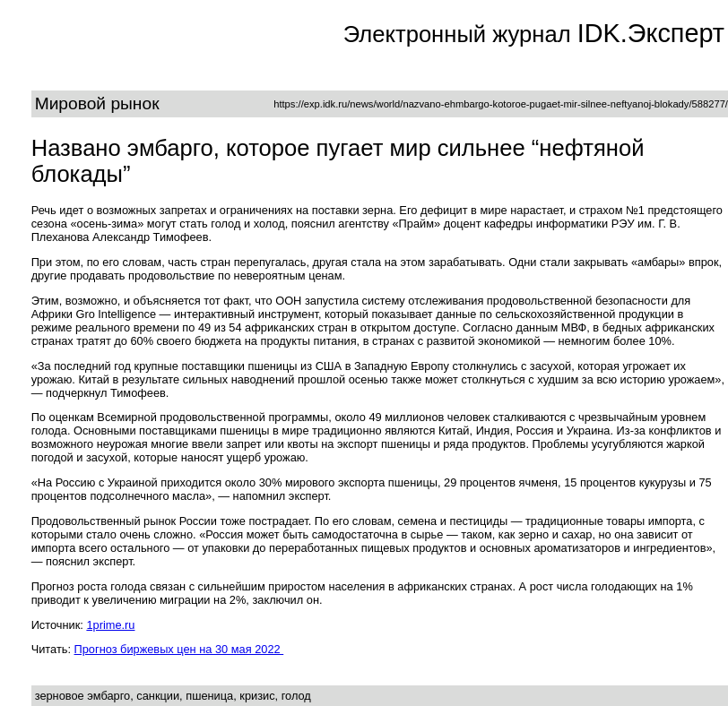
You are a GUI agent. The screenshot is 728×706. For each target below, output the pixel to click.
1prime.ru (110, 625)
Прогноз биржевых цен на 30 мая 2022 (179, 649)
